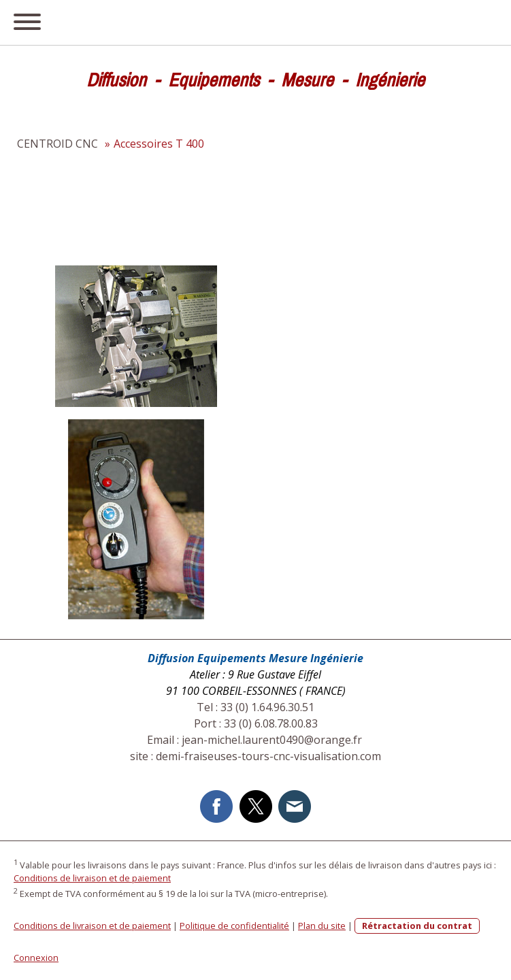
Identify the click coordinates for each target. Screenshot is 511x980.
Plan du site (322, 926)
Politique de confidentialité (234, 926)
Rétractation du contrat (417, 926)
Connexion (36, 958)
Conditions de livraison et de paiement (92, 878)
